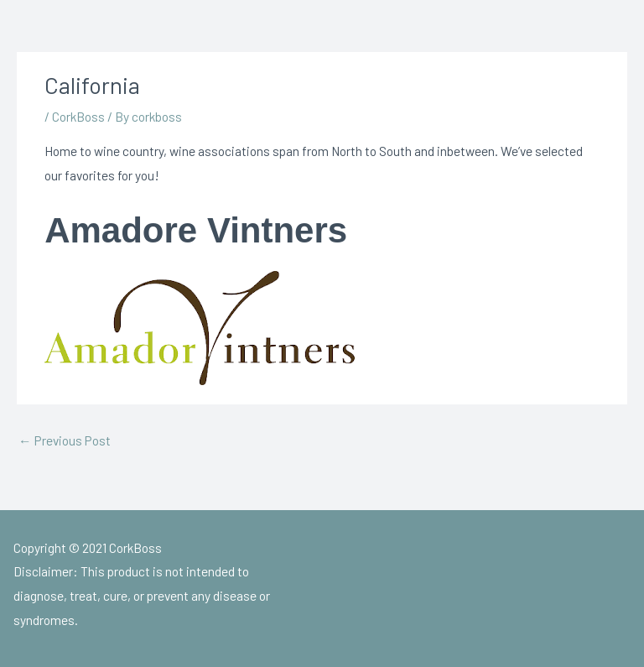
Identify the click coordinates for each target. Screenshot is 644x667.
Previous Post (65, 440)
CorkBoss (78, 116)
